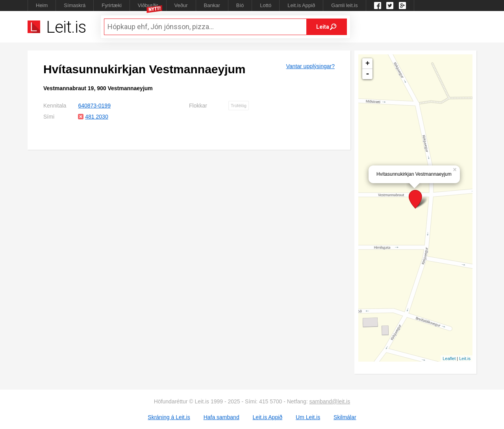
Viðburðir (148, 5)
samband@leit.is (330, 401)
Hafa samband (221, 417)
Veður (181, 5)
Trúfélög (239, 106)
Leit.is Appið (301, 5)
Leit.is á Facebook (378, 6)
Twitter (390, 6)
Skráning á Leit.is (169, 417)
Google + (402, 6)
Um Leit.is (308, 417)
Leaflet (449, 358)
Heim (42, 5)
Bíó (240, 5)
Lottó (266, 5)
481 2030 (96, 117)
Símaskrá (75, 5)
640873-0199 (94, 106)
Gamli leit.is (344, 5)
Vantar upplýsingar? (310, 66)
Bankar (212, 5)
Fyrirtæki (112, 5)
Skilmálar (345, 417)
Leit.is (465, 358)
